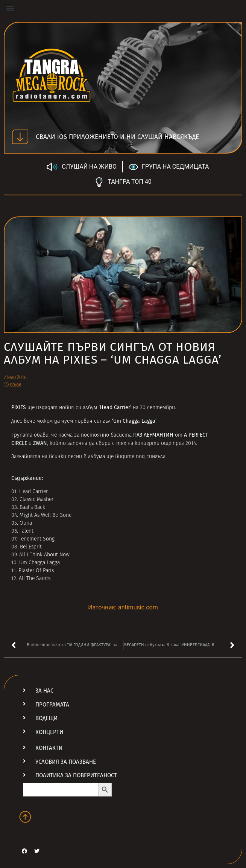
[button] (10, 8)
